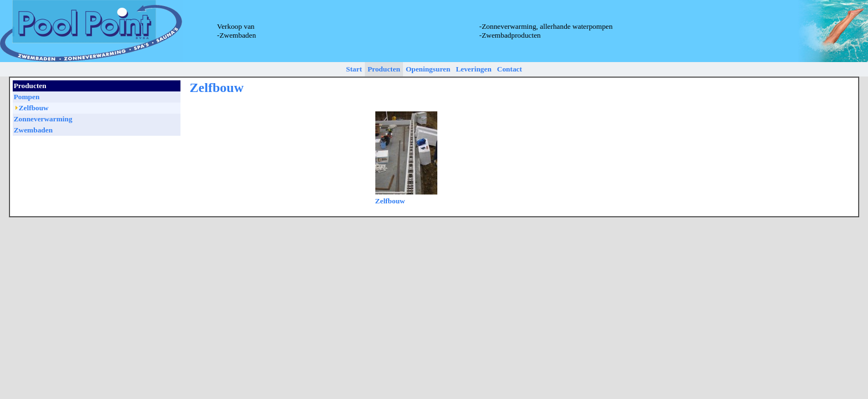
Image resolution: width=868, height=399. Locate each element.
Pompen (27, 97)
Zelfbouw (390, 201)
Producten (384, 69)
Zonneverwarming (43, 119)
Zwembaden (33, 130)
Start (354, 69)
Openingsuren (428, 69)
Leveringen (473, 69)
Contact (510, 69)
